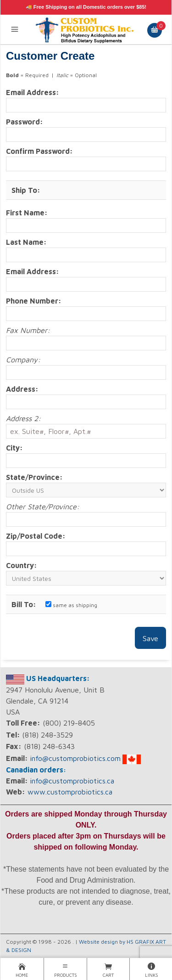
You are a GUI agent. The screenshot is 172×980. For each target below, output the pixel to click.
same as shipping (71, 605)
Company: (23, 360)
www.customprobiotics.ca (70, 792)
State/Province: (34, 477)
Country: (22, 565)
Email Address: (33, 92)
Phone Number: (34, 301)
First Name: (27, 213)
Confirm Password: (39, 151)
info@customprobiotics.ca (72, 781)
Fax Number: (28, 330)
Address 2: (23, 418)
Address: (22, 389)
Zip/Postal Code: (36, 536)
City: (14, 448)
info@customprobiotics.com (75, 758)
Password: (25, 122)
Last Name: (26, 242)
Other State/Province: (43, 507)
